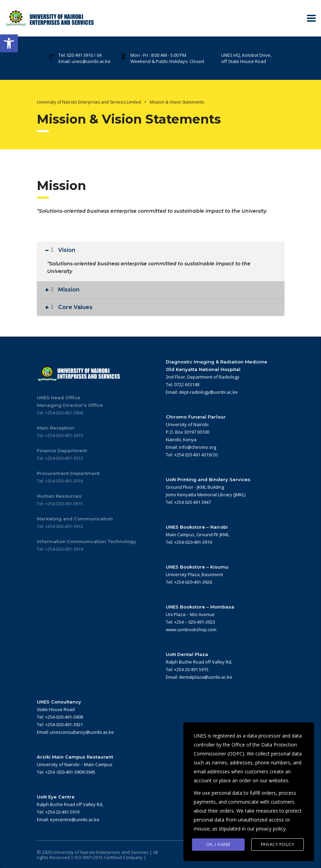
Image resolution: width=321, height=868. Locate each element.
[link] (9, 43)
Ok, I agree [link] (218, 844)
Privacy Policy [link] (278, 844)
